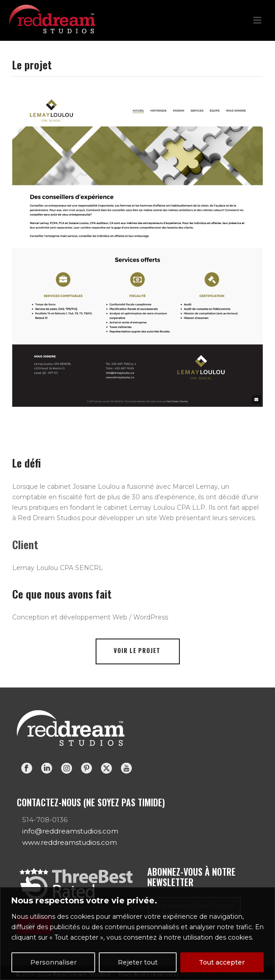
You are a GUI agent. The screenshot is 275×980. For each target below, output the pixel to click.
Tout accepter (222, 962)
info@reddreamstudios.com (70, 831)
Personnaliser (53, 962)
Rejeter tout (138, 962)
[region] (137, 934)
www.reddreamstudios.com (70, 842)
